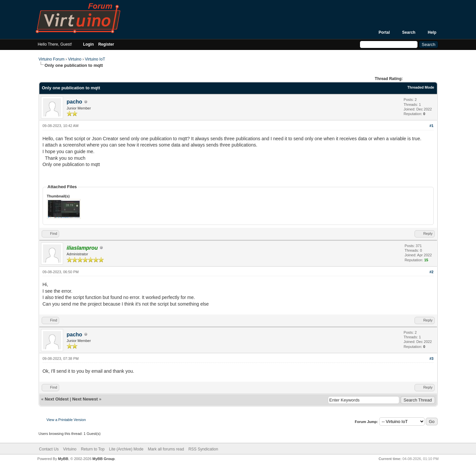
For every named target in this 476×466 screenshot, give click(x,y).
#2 (431, 272)
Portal (384, 32)
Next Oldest (57, 399)
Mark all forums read (166, 449)
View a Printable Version (66, 420)
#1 (431, 126)
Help (432, 32)
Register (106, 44)
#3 (431, 359)
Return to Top (93, 449)
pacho (75, 102)
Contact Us (49, 449)
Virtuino (75, 59)
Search (409, 32)
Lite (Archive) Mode (126, 449)
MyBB (63, 459)
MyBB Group (104, 459)
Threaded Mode (421, 87)
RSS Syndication (203, 449)
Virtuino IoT (95, 59)
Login (88, 44)
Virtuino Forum (52, 59)
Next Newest (85, 399)
